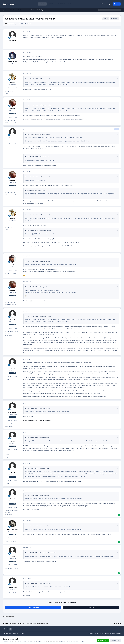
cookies (14, 642)
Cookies (22, 633)
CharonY (12, 320)
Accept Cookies (103, 640)
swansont (12, 109)
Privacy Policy (7, 633)
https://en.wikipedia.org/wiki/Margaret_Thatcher (37, 420)
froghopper (11, 24)
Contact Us (15, 633)
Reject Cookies (115, 640)
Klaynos (12, 368)
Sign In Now (91, 607)
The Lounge (28, 24)
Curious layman (12, 62)
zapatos (12, 83)
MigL (12, 265)
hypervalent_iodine (12, 530)
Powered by (113, 633)
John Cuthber (12, 412)
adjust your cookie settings (53, 642)
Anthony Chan (12, 587)
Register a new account (33, 607)
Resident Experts (13, 414)
